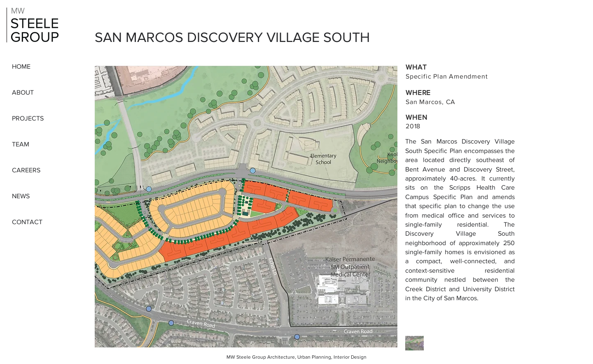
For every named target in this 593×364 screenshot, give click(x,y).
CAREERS (26, 170)
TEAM (21, 144)
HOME (21, 66)
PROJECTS (28, 118)
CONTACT (27, 222)
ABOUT (23, 92)
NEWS (21, 196)
